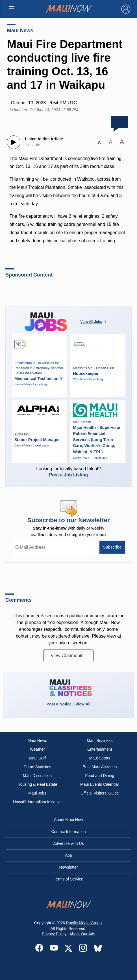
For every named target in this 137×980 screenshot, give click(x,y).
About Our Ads (82, 934)
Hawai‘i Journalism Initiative (37, 802)
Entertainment (100, 749)
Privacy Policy (54, 934)
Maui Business (100, 741)
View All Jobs (94, 322)
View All (83, 704)
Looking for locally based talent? (68, 472)
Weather (37, 749)
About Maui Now (68, 820)
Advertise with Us (68, 843)
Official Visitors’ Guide (100, 793)
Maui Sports (100, 758)
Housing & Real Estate (37, 784)
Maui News (20, 31)
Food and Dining (100, 776)
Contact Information (68, 832)
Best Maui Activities (100, 767)
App (68, 855)
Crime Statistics (37, 767)
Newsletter (68, 867)
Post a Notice (59, 704)
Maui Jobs (37, 793)
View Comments (68, 656)
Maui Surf (37, 758)
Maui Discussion (37, 776)
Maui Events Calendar (100, 784)
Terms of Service (68, 879)
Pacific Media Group (84, 923)
